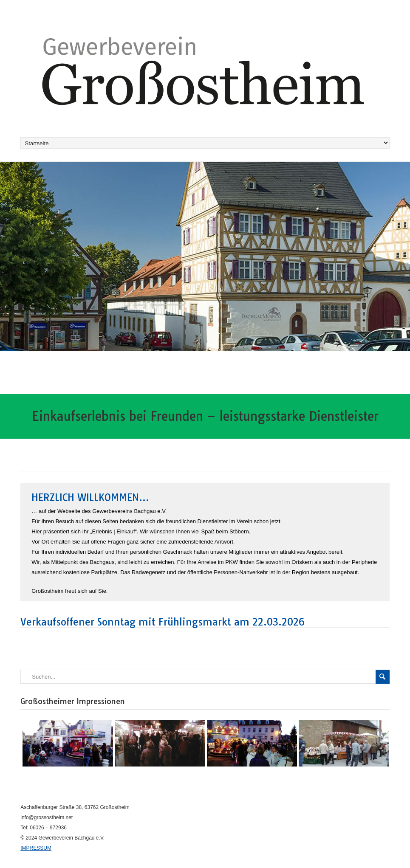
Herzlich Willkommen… (90, 497)
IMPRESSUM (36, 848)
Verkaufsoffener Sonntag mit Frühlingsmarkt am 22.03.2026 (163, 622)
